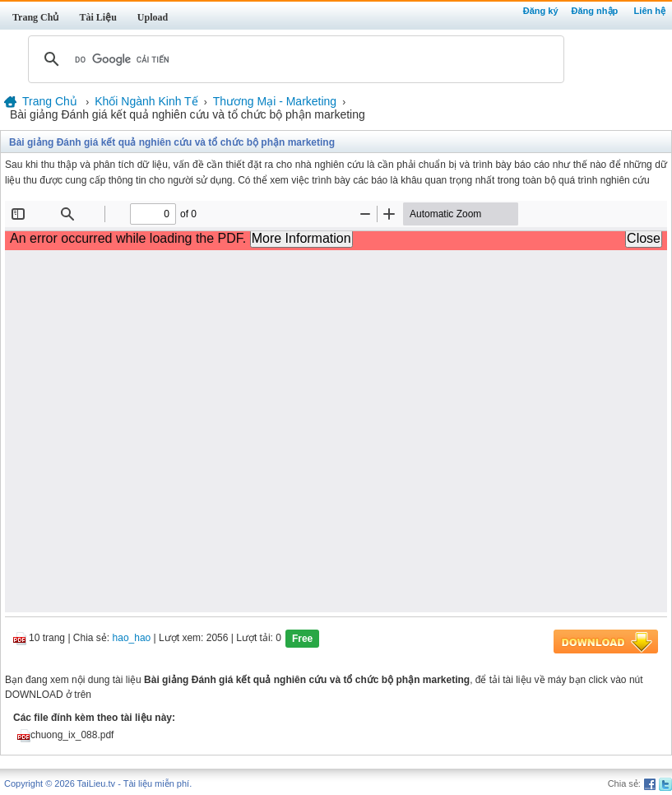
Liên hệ (650, 11)
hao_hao (132, 639)
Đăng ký (541, 11)
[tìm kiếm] (294, 59)
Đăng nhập (595, 11)
